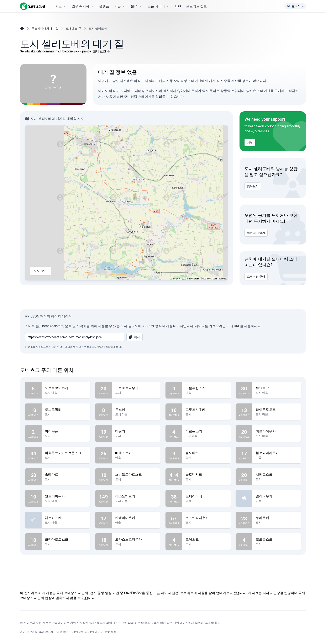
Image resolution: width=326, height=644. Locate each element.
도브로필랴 (66, 410)
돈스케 (136, 410)
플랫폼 (104, 6)
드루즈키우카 (206, 410)
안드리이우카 (66, 496)
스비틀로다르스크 (136, 475)
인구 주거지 (83, 6)
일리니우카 (277, 496)
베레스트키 (136, 453)
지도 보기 (41, 271)
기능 (120, 6)
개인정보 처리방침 (92, 347)
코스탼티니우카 (206, 518)
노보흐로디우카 (136, 388)
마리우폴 (66, 431)
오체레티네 (206, 496)
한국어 (295, 6)
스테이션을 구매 (269, 91)
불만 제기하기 (256, 233)
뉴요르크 (277, 388)
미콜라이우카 (277, 431)
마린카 (136, 431)
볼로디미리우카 (277, 453)
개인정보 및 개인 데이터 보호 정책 (94, 632)
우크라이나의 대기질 (45, 29)
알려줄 (161, 97)
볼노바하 (206, 453)
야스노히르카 (136, 496)
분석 (137, 6)
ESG (178, 6)
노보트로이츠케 (66, 388)
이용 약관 (73, 347)
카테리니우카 (136, 518)
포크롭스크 (277, 540)
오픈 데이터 (159, 6)
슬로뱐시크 (206, 475)
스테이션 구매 (256, 277)
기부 (250, 143)
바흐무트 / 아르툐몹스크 (66, 453)
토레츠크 (206, 540)
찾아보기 (253, 186)
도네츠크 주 (73, 29)
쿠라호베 (277, 518)
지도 (61, 6)
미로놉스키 (206, 431)
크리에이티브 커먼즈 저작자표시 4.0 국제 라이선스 (85, 623)
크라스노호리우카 (136, 540)
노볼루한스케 (206, 388)
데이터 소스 (180, 279)
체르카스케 (66, 518)
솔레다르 (66, 475)
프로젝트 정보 (196, 6)
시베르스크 (277, 475)
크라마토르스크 (66, 540)
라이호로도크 (277, 410)
